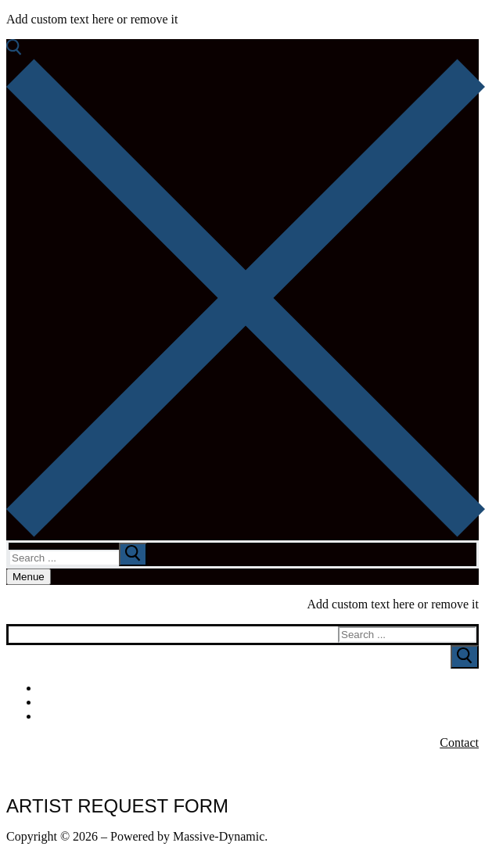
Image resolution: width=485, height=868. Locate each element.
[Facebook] (471, 689)
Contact (459, 742)
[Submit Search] (465, 657)
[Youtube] (471, 703)
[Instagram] (471, 717)
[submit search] (133, 554)
